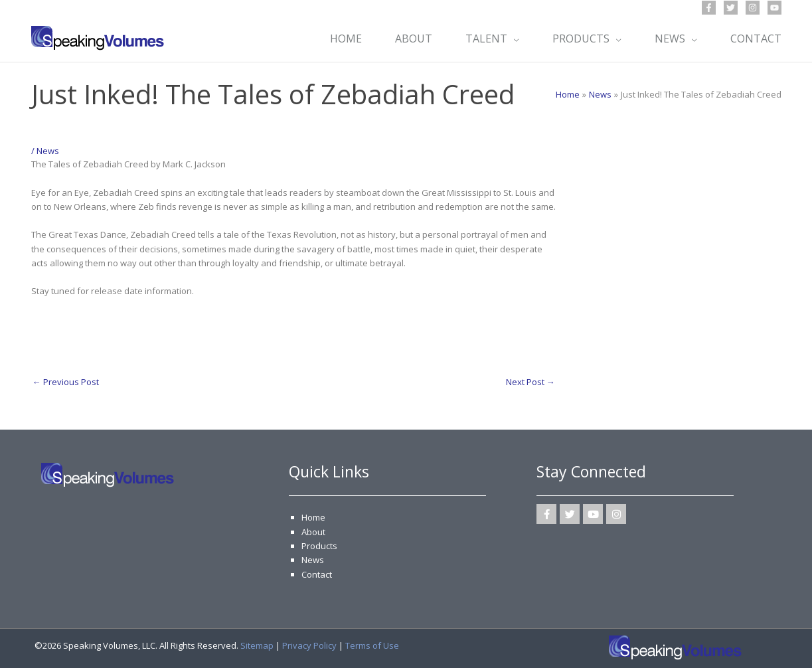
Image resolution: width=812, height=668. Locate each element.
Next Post (530, 382)
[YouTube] (774, 8)
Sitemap (257, 645)
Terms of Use (372, 645)
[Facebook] (709, 8)
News (48, 151)
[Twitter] (731, 8)
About (313, 532)
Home (313, 517)
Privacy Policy (309, 645)
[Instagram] (753, 8)
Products (319, 546)
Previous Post (66, 382)
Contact (317, 574)
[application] (513, 39)
